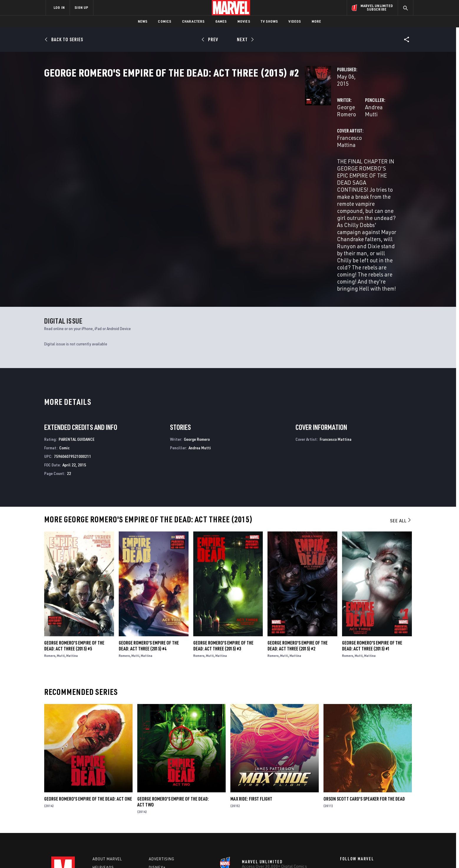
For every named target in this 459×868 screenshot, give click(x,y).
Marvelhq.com (164, 806)
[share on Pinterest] (375, 817)
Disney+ (157, 798)
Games (221, 21)
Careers (101, 806)
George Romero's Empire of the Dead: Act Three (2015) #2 (298, 576)
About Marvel (107, 789)
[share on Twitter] (359, 804)
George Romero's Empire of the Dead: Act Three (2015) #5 (74, 576)
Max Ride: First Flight (251, 729)
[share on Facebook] (343, 804)
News (143, 21)
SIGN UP (81, 8)
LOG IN (59, 8)
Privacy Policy (118, 854)
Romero (50, 586)
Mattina (72, 586)
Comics (165, 21)
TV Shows (269, 21)
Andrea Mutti (289, 139)
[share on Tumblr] (392, 804)
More (317, 21)
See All (401, 451)
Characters (193, 21)
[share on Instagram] (375, 804)
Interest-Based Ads (331, 854)
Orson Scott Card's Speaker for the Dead (364, 729)
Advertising (162, 789)
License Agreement (294, 854)
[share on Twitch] (392, 817)
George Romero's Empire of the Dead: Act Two (173, 732)
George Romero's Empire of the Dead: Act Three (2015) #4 (149, 576)
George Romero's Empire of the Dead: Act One (88, 729)
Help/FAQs (103, 798)
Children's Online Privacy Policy (248, 854)
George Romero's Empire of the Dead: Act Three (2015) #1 (372, 576)
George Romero (173, 139)
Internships (105, 815)
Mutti (61, 586)
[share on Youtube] (343, 817)
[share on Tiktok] (343, 829)
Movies (244, 21)
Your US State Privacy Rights (157, 854)
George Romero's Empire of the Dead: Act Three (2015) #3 (223, 576)
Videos (295, 21)
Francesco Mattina (177, 162)
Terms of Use (91, 854)
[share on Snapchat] (359, 817)
